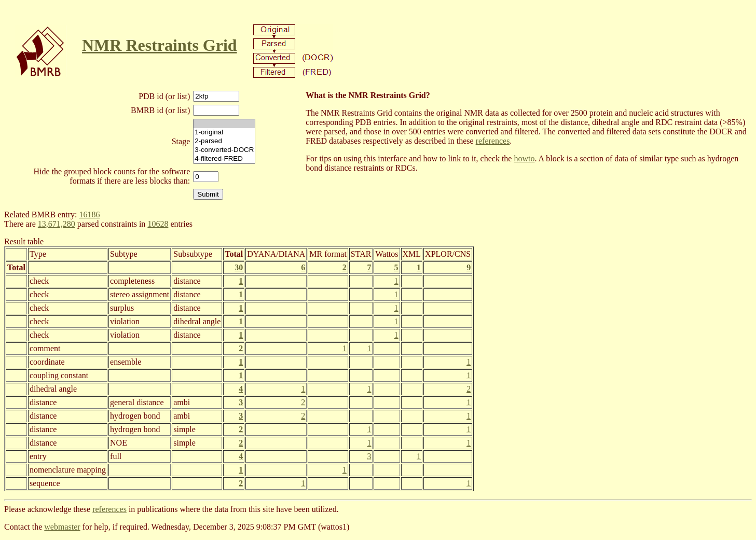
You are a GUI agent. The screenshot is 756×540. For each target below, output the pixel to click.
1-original (224, 133)
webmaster (62, 527)
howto (524, 158)
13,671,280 (57, 224)
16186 (89, 214)
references (493, 141)
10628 (158, 224)
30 (239, 267)
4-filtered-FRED (224, 159)
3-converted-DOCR (224, 150)
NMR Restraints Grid (160, 45)
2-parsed (224, 141)
